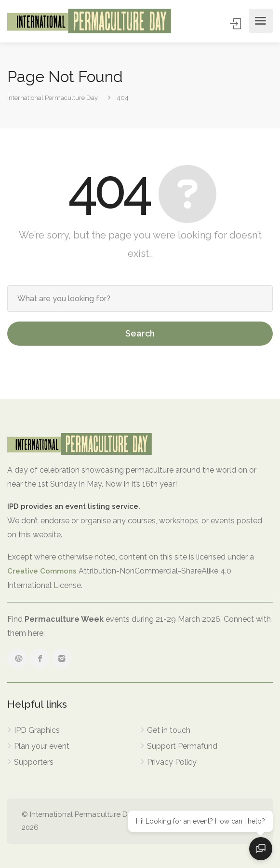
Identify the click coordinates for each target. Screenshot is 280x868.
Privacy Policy (172, 762)
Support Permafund (182, 746)
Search (140, 333)
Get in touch (169, 730)
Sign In (236, 23)
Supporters (34, 762)
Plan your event (42, 746)
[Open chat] (261, 849)
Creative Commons (42, 571)
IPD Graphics (37, 730)
